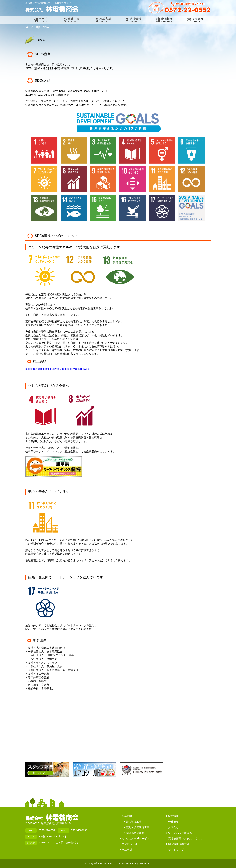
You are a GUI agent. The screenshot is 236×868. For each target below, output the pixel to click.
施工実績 (127, 850)
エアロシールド (131, 844)
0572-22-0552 (47, 830)
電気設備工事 (134, 822)
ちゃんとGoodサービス (136, 839)
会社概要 (36, 27)
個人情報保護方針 (179, 844)
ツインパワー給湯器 (180, 833)
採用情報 (173, 816)
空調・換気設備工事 (138, 827)
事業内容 (127, 816)
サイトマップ (176, 850)
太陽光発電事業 (135, 833)
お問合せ (173, 827)
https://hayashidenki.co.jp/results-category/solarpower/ (57, 369)
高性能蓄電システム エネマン (186, 839)
